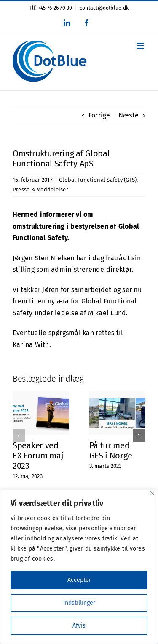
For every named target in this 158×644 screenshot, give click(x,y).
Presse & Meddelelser (40, 190)
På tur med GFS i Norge (111, 450)
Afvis (79, 626)
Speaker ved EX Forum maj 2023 (38, 456)
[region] (79, 567)
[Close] (152, 493)
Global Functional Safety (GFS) (98, 180)
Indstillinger (79, 603)
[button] (19, 436)
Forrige (99, 115)
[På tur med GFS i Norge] (118, 395)
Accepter (79, 580)
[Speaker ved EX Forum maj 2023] (41, 395)
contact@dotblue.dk (104, 8)
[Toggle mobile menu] (141, 46)
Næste (129, 115)
